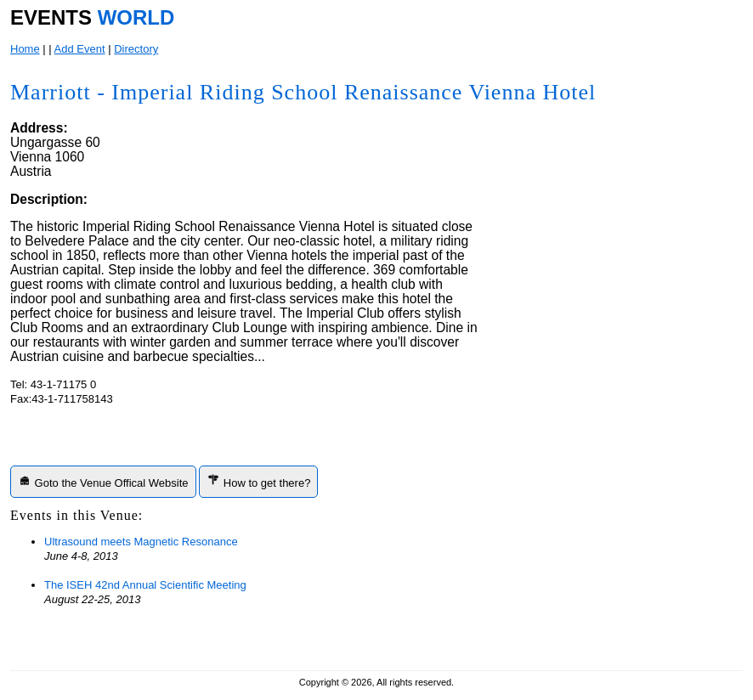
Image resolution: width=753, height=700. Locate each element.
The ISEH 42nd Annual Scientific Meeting (145, 585)
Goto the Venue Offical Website (103, 481)
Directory (136, 49)
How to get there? (258, 481)
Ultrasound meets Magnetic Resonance (141, 542)
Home (25, 49)
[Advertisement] (611, 405)
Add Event (80, 49)
